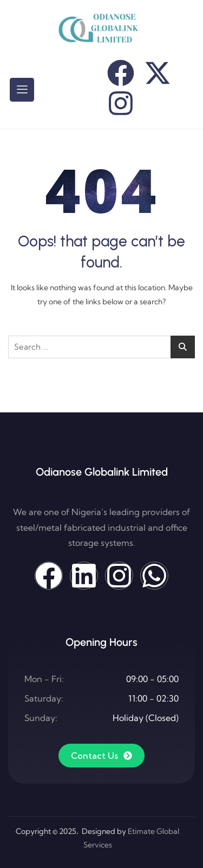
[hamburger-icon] (22, 90)
